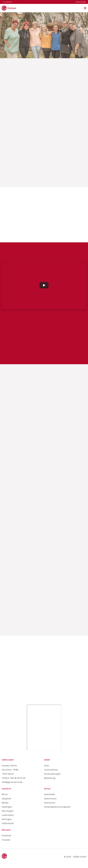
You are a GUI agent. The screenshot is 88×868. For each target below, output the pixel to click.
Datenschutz (50, 799)
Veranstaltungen (52, 774)
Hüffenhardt (8, 823)
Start (47, 766)
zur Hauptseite (7, 2)
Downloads (49, 794)
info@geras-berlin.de (12, 782)
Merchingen (8, 811)
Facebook (6, 835)
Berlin (5, 794)
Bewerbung (50, 778)
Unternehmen (51, 770)
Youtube (6, 840)
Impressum (50, 803)
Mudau (5, 803)
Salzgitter (7, 799)
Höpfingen (7, 807)
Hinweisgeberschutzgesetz (57, 807)
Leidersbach (8, 815)
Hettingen (7, 819)
